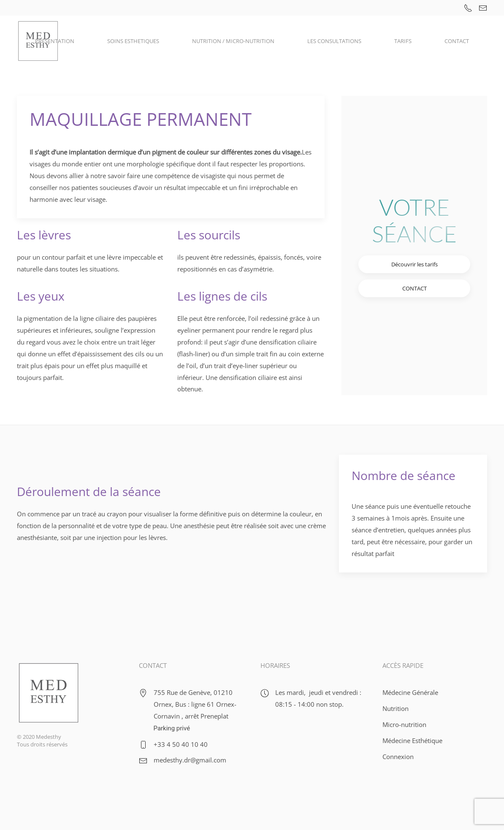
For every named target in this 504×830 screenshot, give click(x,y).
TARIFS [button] (403, 41)
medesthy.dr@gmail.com (190, 760)
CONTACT (457, 41)
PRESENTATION (55, 41)
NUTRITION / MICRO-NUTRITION (233, 41)
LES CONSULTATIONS (334, 41)
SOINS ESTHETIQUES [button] (133, 41)
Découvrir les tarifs (415, 264)
